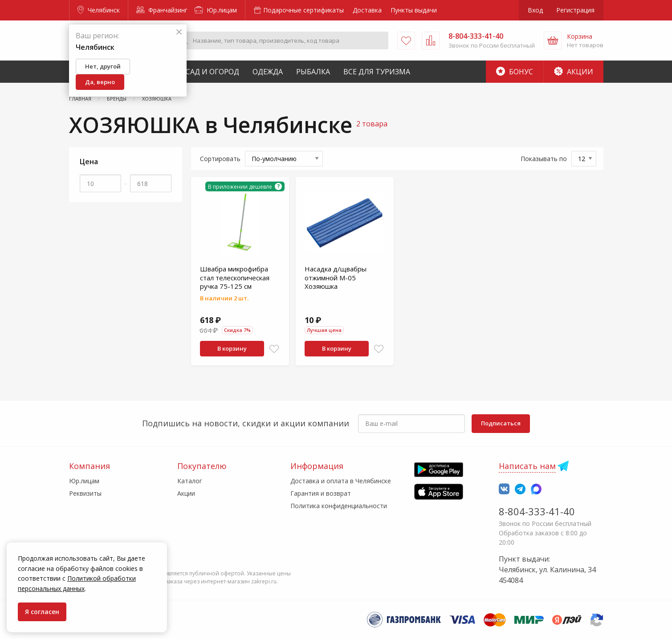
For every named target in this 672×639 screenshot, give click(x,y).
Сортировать (220, 159)
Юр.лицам (216, 10)
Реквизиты (85, 493)
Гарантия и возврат (321, 493)
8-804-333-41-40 (537, 511)
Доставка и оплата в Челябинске (341, 481)
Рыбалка (313, 72)
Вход (535, 10)
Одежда (268, 72)
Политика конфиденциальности (339, 506)
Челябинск (99, 10)
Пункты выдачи (414, 10)
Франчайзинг (162, 10)
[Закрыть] (179, 32)
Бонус (515, 72)
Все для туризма (377, 72)
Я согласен (42, 612)
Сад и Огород (212, 72)
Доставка (367, 10)
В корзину (232, 348)
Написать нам (527, 466)
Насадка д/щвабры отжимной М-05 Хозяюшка (336, 277)
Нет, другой (103, 66)
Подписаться (501, 423)
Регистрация (575, 10)
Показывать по (544, 159)
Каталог (190, 481)
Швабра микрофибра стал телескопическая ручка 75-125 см (235, 277)
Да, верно (100, 82)
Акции (574, 72)
